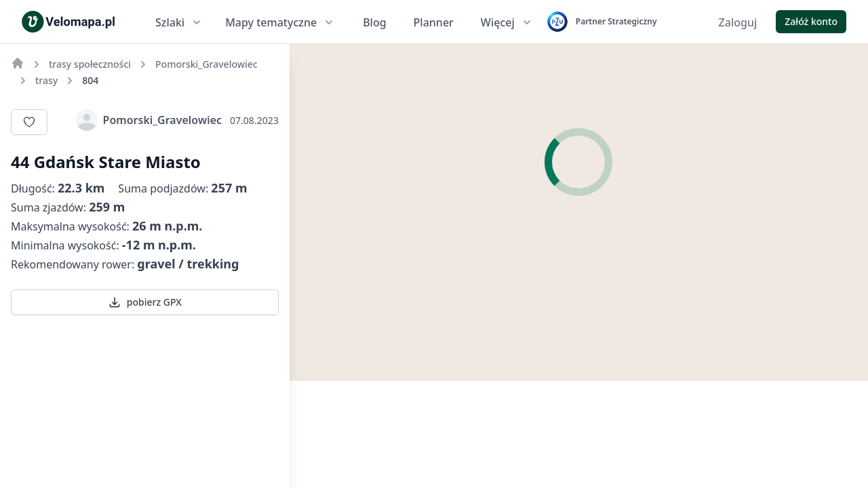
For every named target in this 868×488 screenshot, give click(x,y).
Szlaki (179, 22)
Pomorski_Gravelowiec (149, 120)
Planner (434, 22)
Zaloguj (738, 22)
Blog (374, 22)
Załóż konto (811, 21)
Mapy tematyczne (280, 22)
